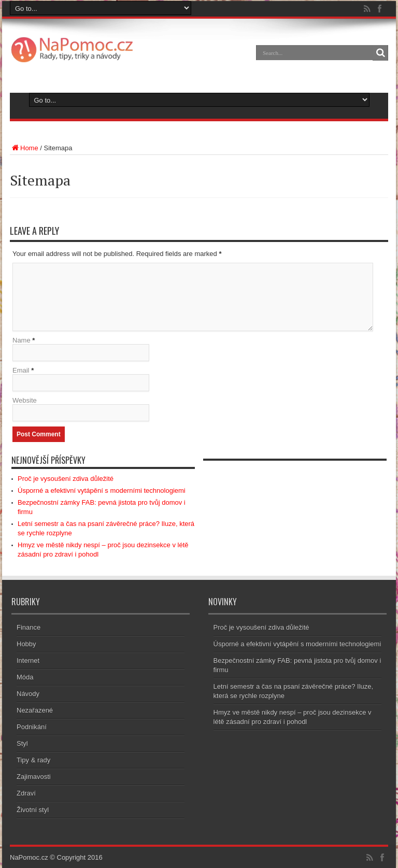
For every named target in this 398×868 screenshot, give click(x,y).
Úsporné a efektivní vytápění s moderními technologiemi (102, 490)
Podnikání (32, 727)
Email (21, 370)
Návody (28, 694)
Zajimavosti (34, 777)
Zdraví (26, 793)
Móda (25, 677)
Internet (28, 660)
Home (24, 148)
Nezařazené (35, 710)
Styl (22, 743)
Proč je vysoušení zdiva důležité (66, 479)
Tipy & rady (33, 760)
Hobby (26, 644)
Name (22, 340)
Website (25, 400)
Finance (29, 627)
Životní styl (33, 810)
